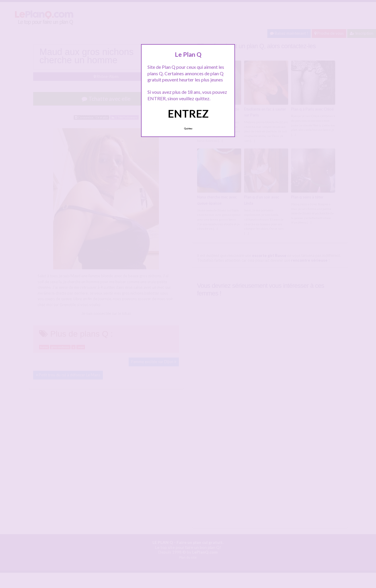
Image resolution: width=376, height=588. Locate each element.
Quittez (188, 128)
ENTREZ (188, 113)
